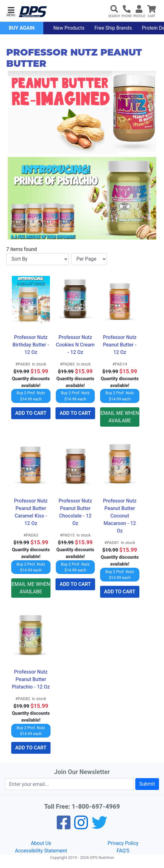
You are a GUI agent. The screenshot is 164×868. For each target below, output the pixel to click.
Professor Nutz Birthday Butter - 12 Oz (31, 345)
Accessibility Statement (41, 851)
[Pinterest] (81, 827)
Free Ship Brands (113, 28)
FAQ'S (123, 851)
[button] (11, 11)
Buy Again (22, 28)
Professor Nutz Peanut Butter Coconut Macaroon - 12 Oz (120, 516)
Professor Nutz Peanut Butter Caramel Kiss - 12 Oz (31, 512)
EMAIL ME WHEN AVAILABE (120, 417)
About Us (41, 843)
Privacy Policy (123, 843)
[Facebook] (64, 827)
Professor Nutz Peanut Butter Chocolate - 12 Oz (76, 512)
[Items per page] (89, 259)
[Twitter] (99, 827)
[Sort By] (37, 259)
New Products (69, 28)
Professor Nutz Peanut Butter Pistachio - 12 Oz (31, 679)
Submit (147, 784)
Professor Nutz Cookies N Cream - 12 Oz (75, 345)
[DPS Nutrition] (33, 12)
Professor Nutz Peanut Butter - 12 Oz (120, 345)
